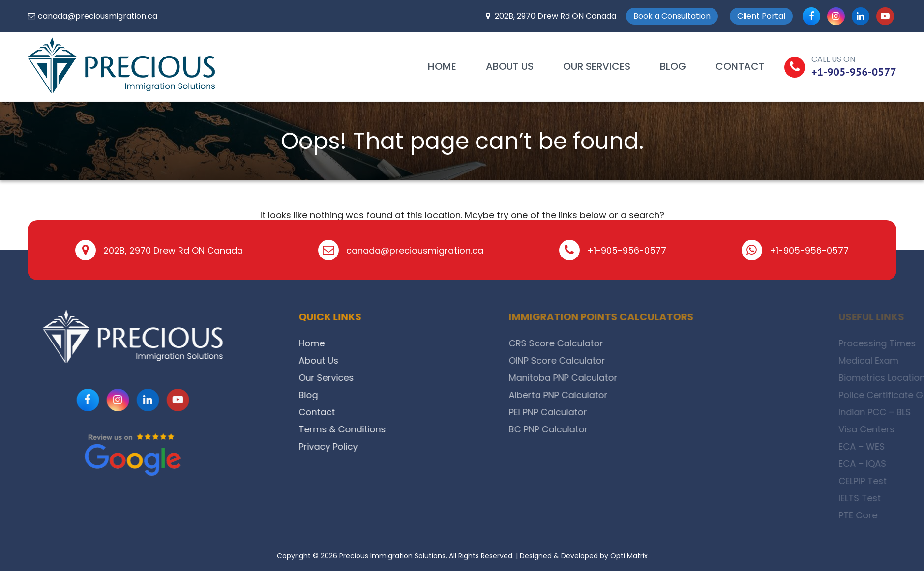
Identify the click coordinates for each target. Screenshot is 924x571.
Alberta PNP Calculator (676, 395)
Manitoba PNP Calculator (681, 378)
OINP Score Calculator (675, 360)
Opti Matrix (629, 556)
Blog (673, 66)
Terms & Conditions (383, 429)
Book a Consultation (672, 16)
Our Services (597, 66)
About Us (510, 66)
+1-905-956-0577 (854, 72)
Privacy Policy (369, 446)
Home (442, 66)
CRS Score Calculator (674, 343)
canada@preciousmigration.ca (98, 16)
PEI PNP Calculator (666, 412)
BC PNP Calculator (667, 429)
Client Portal (761, 16)
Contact (740, 66)
